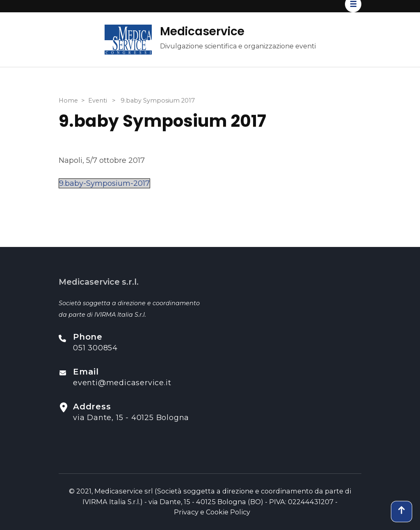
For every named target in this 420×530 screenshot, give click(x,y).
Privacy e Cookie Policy (212, 512)
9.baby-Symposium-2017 (104, 183)
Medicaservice (202, 31)
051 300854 (95, 348)
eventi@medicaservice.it (122, 383)
